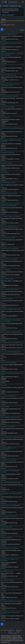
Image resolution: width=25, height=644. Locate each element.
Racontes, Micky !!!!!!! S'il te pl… (9, 608)
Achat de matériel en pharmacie (11, 309)
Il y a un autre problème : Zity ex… (10, 179)
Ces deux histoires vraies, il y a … (9, 62)
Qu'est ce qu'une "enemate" (9, 96)
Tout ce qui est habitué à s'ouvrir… (10, 124)
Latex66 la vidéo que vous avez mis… (10, 392)
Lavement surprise (7, 299)
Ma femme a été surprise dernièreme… (11, 295)
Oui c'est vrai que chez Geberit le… (10, 534)
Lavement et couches (8, 107)
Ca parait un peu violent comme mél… (11, 544)
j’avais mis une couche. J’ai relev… (9, 136)
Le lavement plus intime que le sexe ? (12, 437)
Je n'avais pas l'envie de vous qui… (10, 576)
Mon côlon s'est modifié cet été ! (11, 483)
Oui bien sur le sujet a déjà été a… (10, 316)
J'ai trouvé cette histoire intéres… (9, 339)
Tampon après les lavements (10, 248)
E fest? (3, 66)
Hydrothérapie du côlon (9, 183)
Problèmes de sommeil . (8, 427)
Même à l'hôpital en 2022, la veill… (10, 71)
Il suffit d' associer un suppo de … (10, 113)
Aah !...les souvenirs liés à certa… (9, 467)
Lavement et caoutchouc (9, 460)
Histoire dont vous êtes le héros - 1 (12, 332)
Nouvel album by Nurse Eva (10, 548)
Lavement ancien (7, 163)
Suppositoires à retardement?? (11, 506)
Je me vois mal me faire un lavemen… (11, 619)
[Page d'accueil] (1, 6)
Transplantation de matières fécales (12, 343)
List (3, 22)
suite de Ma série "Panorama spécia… (11, 422)
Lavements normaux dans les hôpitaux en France (10, 85)
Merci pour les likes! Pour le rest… (10, 148)
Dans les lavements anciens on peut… (11, 168)
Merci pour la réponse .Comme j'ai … (10, 567)
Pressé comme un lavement (10, 259)
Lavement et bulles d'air (8, 396)
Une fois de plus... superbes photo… (10, 555)
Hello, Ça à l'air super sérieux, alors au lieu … (12, 348)
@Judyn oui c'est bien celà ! (8, 244)
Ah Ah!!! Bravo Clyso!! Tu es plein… (10, 369)
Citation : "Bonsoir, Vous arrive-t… (10, 597)
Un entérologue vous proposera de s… (11, 413)
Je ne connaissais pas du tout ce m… (10, 305)
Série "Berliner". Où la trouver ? (11, 417)
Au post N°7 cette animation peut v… (10, 200)
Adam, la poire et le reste (9, 75)
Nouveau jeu (5, 117)
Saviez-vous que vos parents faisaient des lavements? (10, 205)
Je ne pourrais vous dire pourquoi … (10, 212)
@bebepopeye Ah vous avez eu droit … (11, 92)
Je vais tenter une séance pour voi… (10, 189)
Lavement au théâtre (8, 152)
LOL (2, 358)
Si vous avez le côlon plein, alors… (10, 501)
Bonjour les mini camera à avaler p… (10, 223)
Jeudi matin (5, 172)
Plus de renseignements (8, 15)
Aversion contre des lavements (11, 352)
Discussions (6, 6)
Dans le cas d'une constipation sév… (10, 50)
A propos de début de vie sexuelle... (12, 602)
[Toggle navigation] (3, 2)
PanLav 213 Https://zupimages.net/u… (11, 234)
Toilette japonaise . (7, 527)
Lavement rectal (13, 6)
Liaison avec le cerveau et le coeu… (10, 479)
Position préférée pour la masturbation (9, 449)
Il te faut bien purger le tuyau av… (10, 403)
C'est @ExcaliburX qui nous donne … (10, 285)
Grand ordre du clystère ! (9, 363)
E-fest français (6, 270)
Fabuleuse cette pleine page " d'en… (10, 103)
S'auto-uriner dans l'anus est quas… (10, 39)
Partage (4, 591)
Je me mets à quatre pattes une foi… (10, 456)
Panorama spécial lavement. (10, 227)
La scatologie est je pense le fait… (10, 523)
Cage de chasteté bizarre (9, 34)
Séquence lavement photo (9, 194)
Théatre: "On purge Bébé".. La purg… (10, 159)
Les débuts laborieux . (8, 580)
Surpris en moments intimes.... (10, 290)
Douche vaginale (6, 538)
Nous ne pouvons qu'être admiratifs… (11, 275)
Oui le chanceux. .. (6, 381)
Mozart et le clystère (7, 279)
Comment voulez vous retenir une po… (11, 255)
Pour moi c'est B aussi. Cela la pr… (10, 328)
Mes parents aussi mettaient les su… (10, 587)
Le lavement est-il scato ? (9, 516)
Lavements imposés (7, 571)
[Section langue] (23, 2)
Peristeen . (4, 385)
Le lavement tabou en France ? (11, 216)
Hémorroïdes (5, 407)
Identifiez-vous (13, 2)
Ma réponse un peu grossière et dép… (11, 266)
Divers (20, 6)
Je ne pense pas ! (5, 489)
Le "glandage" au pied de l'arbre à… (10, 80)
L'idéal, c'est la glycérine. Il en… (9, 512)
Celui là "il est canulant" (8, 238)
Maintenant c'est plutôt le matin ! (9, 433)
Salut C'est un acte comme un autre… (11, 444)
